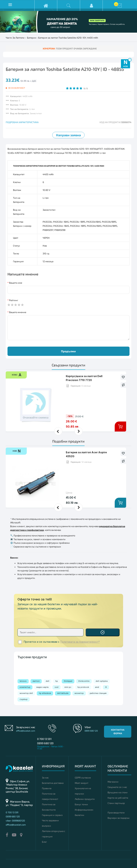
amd (97, 687)
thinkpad (68, 681)
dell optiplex (102, 681)
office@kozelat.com (26, 731)
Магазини (113, 782)
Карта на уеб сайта (118, 798)
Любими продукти (85, 799)
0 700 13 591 (44, 739)
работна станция (98, 693)
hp (57, 681)
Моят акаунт (82, 783)
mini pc (68, 687)
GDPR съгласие (83, 778)
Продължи (68, 351)
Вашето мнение (18, 312)
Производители (116, 813)
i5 (106, 687)
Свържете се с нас (117, 787)
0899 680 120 (45, 743)
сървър (24, 699)
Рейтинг (14, 300)
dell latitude (63, 693)
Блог (44, 842)
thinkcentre (84, 681)
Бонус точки (81, 804)
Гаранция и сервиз (52, 815)
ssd (56, 687)
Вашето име (16, 283)
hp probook (83, 687)
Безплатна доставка (53, 783)
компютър (25, 687)
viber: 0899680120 (15, 821)
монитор (79, 693)
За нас (45, 778)
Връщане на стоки (118, 792)
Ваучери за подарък (119, 818)
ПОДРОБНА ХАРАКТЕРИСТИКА (22, 122)
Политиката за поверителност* (80, 642)
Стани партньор (116, 803)
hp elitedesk (45, 693)
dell (47, 681)
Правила (47, 788)
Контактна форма (118, 732)
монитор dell (26, 693)
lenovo (23, 681)
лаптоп (36, 681)
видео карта (42, 687)
